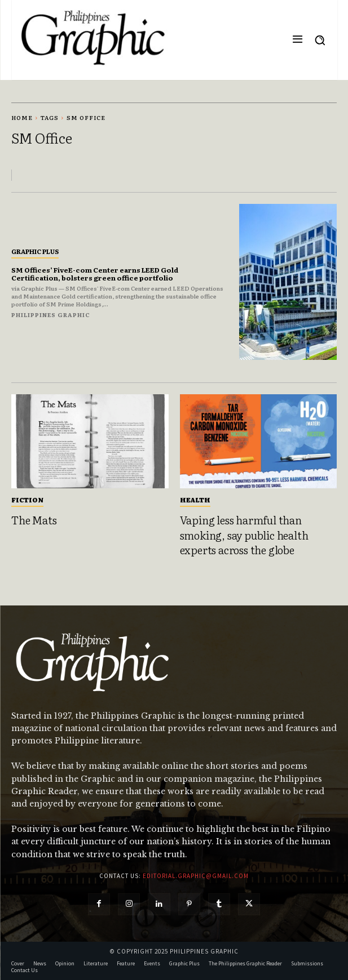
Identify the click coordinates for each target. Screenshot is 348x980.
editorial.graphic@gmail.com (196, 876)
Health (195, 500)
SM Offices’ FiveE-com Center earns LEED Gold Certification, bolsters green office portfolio (95, 274)
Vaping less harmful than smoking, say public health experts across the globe (244, 535)
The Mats (34, 520)
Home (22, 117)
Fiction (27, 500)
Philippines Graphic (51, 315)
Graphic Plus (35, 251)
